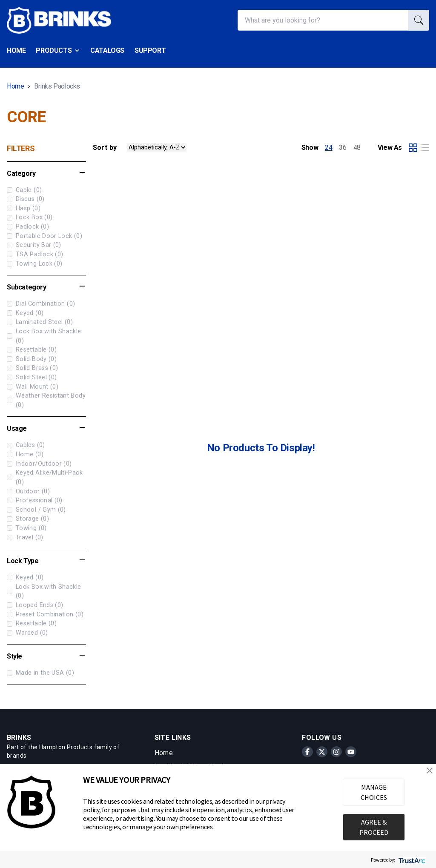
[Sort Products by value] (157, 148)
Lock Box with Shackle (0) (44, 336)
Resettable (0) (32, 350)
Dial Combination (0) (41, 304)
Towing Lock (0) (34, 264)
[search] (419, 20)
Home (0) (25, 454)
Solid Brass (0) (32, 368)
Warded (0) (27, 633)
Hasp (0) (24, 208)
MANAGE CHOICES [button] (374, 792)
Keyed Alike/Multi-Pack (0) (45, 477)
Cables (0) (26, 445)
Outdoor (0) (28, 491)
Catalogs (107, 50)
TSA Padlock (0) (35, 254)
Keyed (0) (25, 313)
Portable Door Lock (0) (44, 236)
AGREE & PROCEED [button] (374, 827)
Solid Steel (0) (32, 377)
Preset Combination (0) (45, 614)
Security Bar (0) (34, 245)
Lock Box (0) (30, 217)
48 (357, 148)
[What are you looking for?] (323, 20)
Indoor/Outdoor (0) (39, 464)
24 (328, 148)
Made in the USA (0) (40, 673)
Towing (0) (27, 528)
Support (150, 50)
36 (343, 148)
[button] (430, 771)
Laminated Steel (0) (40, 322)
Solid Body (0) (32, 359)
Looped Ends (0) (35, 605)
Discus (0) (26, 199)
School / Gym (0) (36, 510)
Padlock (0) (28, 227)
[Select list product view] (425, 148)
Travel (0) (25, 537)
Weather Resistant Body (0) (46, 400)
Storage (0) (28, 519)
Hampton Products (66, 747)
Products (58, 51)
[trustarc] (411, 860)
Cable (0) (24, 190)
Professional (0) (35, 500)
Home (16, 50)
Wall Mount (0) (33, 387)
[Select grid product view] (413, 148)
